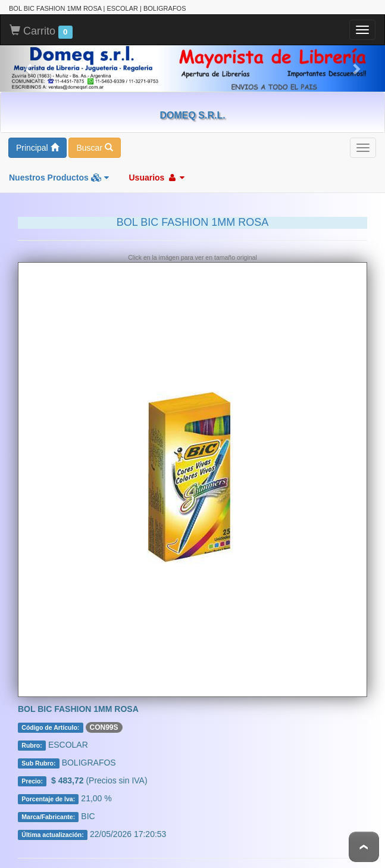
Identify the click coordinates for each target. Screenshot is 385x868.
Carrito (41, 32)
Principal (37, 148)
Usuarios (156, 178)
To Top (364, 847)
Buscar (94, 148)
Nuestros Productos (59, 178)
